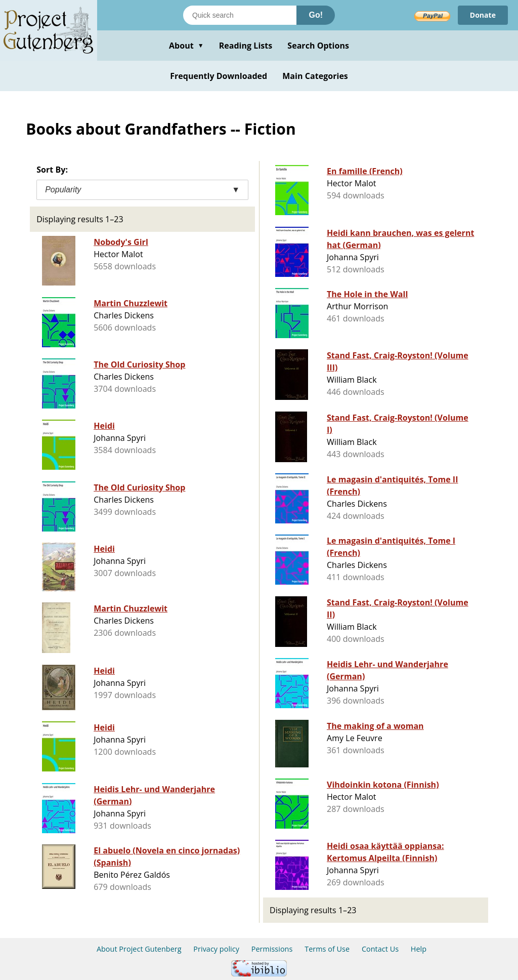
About (186, 46)
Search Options (318, 46)
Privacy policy (216, 949)
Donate (483, 15)
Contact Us (380, 949)
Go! (316, 15)
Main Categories (315, 76)
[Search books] (240, 15)
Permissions (272, 949)
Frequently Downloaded (219, 76)
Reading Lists (246, 46)
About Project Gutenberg (139, 949)
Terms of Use (327, 949)
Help (419, 949)
